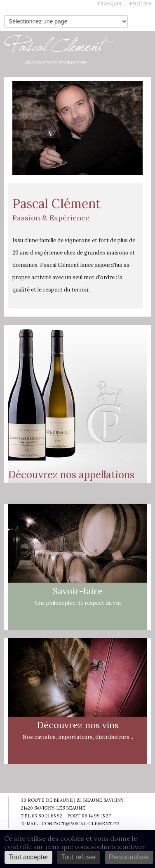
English (140, 4)
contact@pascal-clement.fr (80, 824)
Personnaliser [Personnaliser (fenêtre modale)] (129, 857)
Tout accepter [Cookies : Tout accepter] (28, 857)
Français (109, 4)
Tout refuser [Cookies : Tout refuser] (78, 857)
